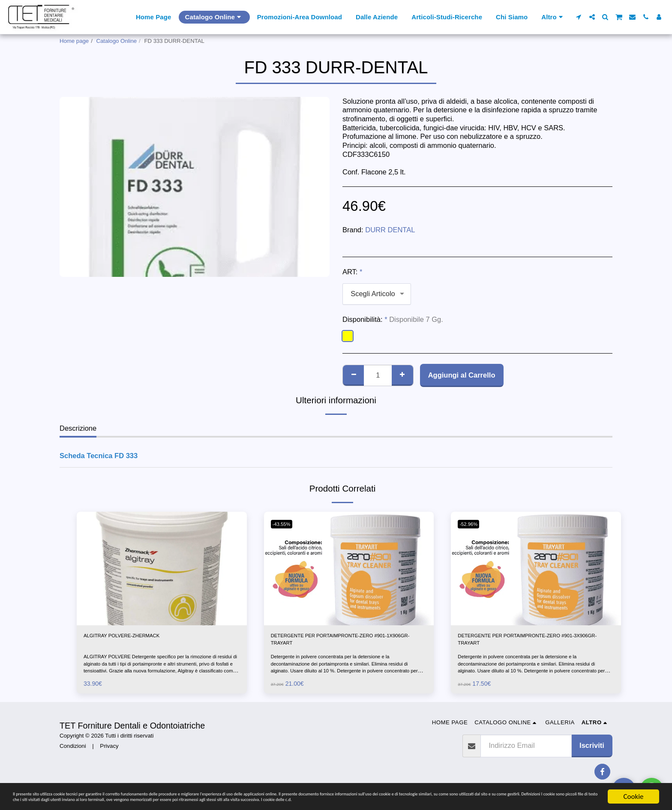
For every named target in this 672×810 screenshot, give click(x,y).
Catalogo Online (117, 41)
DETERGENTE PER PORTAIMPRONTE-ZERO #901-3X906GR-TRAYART (533, 643)
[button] (579, 17)
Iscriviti (592, 752)
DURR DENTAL (390, 230)
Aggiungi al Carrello (462, 375)
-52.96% (472, 524)
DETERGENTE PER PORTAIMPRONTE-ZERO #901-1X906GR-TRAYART (346, 643)
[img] (162, 568)
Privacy (109, 752)
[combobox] (377, 294)
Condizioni (73, 752)
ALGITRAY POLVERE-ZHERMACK (139, 637)
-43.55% (285, 524)
